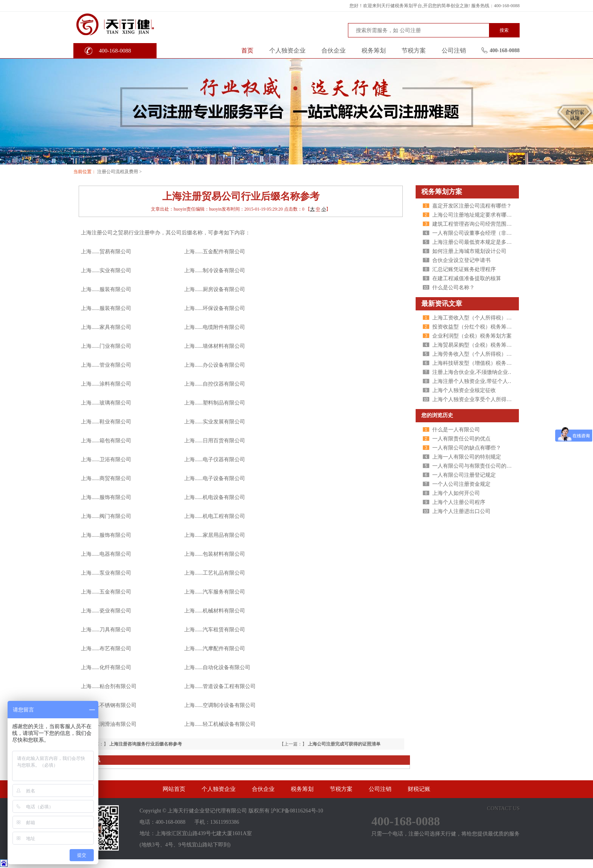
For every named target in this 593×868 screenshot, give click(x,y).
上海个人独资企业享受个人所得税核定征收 (483, 399)
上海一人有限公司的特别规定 (467, 457)
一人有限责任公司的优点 (461, 439)
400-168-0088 (115, 51)
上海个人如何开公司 (456, 493)
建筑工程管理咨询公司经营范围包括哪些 (480, 224)
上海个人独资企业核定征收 (464, 390)
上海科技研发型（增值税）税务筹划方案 (480, 363)
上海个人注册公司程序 (459, 502)
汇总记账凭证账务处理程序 (464, 269)
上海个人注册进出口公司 (461, 511)
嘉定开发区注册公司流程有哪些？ (472, 206)
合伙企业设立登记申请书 (461, 260)
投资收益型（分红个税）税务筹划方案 (477, 327)
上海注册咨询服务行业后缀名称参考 (146, 744)
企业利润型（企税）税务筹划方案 (472, 336)
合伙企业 (334, 50)
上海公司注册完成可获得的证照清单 (344, 744)
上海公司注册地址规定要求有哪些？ (475, 215)
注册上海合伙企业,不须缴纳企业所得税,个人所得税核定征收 (502, 372)
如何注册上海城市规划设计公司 (469, 251)
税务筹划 (374, 50)
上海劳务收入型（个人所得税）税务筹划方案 (485, 354)
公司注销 (454, 50)
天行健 (130, 24)
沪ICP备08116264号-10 (297, 811)
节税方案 (414, 50)
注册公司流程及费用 (118, 172)
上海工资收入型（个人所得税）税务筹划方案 (485, 318)
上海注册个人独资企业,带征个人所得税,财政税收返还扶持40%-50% (510, 381)
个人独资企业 (287, 50)
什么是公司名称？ (453, 288)
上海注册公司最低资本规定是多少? (473, 242)
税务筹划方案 (442, 192)
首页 (247, 50)
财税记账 (419, 789)
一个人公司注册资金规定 (461, 484)
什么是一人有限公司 (456, 430)
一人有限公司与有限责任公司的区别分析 (480, 466)
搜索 (504, 30)
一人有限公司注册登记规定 (464, 475)
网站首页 (174, 789)
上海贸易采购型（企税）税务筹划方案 (477, 345)
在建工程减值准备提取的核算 (467, 278)
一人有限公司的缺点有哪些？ (467, 448)
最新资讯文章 (442, 304)
